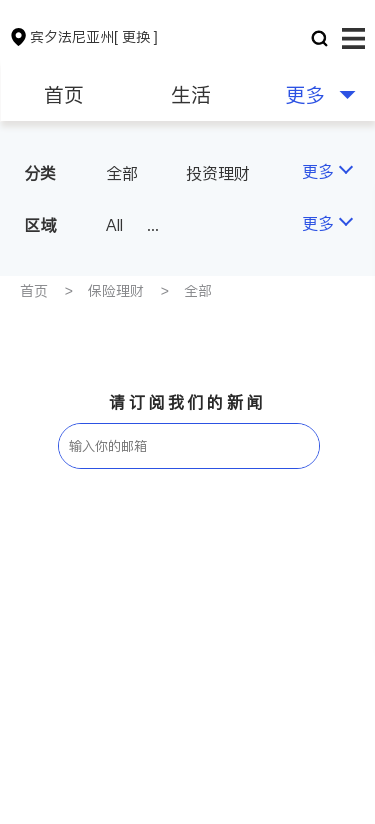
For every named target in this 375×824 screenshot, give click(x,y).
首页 (64, 95)
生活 (191, 95)
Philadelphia (214, 225)
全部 (122, 173)
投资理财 (218, 173)
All (114, 225)
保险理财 (116, 291)
